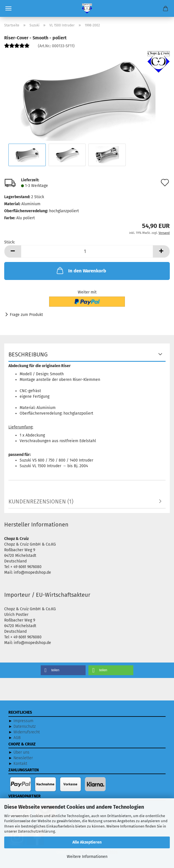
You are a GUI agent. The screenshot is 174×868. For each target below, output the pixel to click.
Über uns (21, 752)
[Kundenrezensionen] (17, 48)
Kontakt (20, 764)
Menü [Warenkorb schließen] (8, 8)
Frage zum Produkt (26, 315)
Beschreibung (28, 354)
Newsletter (23, 758)
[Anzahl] (87, 251)
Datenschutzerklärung (36, 831)
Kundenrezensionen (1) (41, 501)
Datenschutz (25, 726)
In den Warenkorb (81, 270)
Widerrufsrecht (27, 732)
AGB (17, 738)
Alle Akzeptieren (87, 842)
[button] (13, 251)
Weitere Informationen (87, 857)
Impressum (23, 721)
